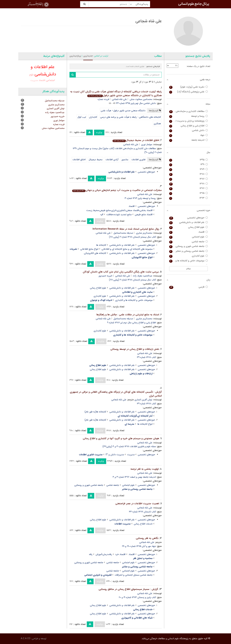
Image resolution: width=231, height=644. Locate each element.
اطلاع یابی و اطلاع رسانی (189, 126)
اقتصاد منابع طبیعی (144, 215)
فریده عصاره (103, 99)
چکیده (99, 132)
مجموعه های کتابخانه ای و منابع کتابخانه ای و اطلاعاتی (127, 249)
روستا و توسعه (189, 116)
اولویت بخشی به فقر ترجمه (144, 469)
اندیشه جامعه (189, 140)
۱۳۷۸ (189, 184)
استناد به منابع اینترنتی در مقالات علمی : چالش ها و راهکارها (128, 315)
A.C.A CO (26, 639)
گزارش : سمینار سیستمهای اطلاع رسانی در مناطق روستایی (128, 589)
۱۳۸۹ (189, 169)
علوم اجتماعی (128, 485)
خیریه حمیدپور (105, 276)
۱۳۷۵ (189, 193)
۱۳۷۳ (189, 198)
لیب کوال (82, 117)
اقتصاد (132, 206)
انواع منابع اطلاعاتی (89, 249)
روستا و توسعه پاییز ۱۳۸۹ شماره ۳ (140, 198)
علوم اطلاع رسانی (98, 288)
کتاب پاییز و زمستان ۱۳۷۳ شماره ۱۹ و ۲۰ (137, 597)
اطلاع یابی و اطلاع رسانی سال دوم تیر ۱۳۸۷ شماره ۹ (132, 323)
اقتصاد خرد (120, 554)
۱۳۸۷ (189, 179)
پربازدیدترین (75, 56)
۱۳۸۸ (189, 174)
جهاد (189, 135)
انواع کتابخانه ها (145, 424)
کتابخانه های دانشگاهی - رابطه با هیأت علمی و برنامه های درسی (131, 117)
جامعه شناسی (113, 485)
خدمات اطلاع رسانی (143, 524)
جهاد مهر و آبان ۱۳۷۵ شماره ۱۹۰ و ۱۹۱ (139, 546)
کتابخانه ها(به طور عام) (95, 412)
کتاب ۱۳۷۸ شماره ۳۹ (146, 357)
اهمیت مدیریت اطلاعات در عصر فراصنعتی (137, 504)
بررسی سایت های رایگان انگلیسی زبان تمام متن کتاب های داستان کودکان (121, 272)
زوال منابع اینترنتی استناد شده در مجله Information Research (126, 229)
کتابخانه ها (101, 245)
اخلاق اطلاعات (79, 160)
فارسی (189, 287)
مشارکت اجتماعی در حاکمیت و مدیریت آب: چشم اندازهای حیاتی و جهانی (117, 190)
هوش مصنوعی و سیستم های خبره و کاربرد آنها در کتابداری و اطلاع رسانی (121, 438)
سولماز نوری (147, 144)
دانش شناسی (189, 130)
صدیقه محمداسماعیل (123, 233)
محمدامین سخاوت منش (141, 99)
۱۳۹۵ (189, 160)
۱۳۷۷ (189, 188)
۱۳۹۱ (189, 164)
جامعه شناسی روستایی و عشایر (189, 251)
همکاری (157, 124)
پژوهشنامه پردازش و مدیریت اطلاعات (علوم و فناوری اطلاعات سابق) (189, 121)
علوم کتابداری (100, 296)
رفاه (91, 554)
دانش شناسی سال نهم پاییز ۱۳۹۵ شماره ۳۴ (136, 103)
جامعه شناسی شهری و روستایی (89, 485)
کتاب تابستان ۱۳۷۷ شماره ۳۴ (142, 512)
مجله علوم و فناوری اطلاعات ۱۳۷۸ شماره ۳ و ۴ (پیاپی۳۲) (129, 446)
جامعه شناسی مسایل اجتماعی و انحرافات (134, 575)
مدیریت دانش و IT (115, 455)
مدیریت (131, 455)
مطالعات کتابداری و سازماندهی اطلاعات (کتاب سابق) (189, 111)
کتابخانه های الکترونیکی (95, 253)
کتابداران (93, 117)
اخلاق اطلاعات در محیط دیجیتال (136, 140)
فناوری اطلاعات (138, 160)
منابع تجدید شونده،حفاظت (119, 215)
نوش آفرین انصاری (143, 400)
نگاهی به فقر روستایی (147, 538)
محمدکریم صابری (144, 233)
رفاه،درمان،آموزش (104, 554)
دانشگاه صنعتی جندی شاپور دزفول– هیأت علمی (123, 111)
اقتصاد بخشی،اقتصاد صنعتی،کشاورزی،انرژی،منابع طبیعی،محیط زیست (119, 210)
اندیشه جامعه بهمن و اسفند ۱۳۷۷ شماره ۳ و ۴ (134, 477)
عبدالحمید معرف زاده (143, 276)
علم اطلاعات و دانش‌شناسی (122, 245)
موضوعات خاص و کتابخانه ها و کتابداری (134, 300)
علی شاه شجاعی (119, 99)
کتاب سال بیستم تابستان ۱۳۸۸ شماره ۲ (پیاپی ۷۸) (132, 237)
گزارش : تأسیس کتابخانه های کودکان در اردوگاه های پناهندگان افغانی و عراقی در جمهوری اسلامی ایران (116, 394)
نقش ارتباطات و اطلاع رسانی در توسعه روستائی (135, 349)
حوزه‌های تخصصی (146, 172)
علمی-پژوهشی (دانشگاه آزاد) (189, 92)
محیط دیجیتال (96, 160)
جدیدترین (88, 56)
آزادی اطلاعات (112, 160)
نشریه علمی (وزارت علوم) (189, 87)
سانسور (125, 160)
